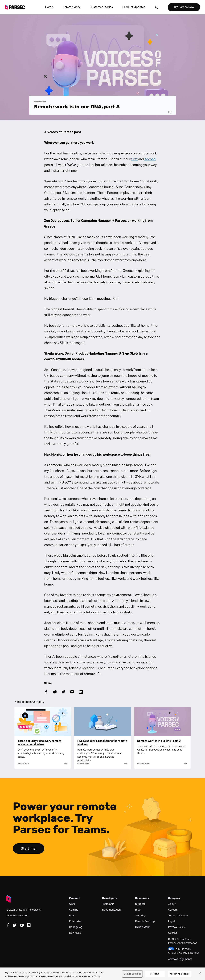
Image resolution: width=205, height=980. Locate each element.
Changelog (76, 927)
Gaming (74, 910)
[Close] (200, 973)
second (150, 159)
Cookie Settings (132, 974)
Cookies (173, 933)
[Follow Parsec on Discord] (29, 925)
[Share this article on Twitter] (63, 692)
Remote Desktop (145, 921)
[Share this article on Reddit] (55, 692)
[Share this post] (170, 112)
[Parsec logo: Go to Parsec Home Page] (16, 7)
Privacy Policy (177, 927)
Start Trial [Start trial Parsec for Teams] (29, 848)
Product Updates (134, 7)
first (134, 159)
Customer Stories (101, 7)
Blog (138, 910)
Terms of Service (178, 916)
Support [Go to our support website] (140, 904)
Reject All (155, 974)
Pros (72, 916)
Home (49, 7)
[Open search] (156, 7)
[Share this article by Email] (72, 692)
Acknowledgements (180, 959)
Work (72, 904)
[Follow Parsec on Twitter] (15, 925)
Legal (171, 921)
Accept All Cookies (180, 974)
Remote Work (71, 7)
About (172, 904)
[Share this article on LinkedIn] (81, 692)
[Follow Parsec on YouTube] (22, 925)
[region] (102, 974)
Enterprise (75, 921)
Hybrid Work (142, 927)
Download (75, 933)
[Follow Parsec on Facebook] (8, 925)
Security (140, 916)
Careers (173, 910)
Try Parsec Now (184, 7)
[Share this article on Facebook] (46, 692)
